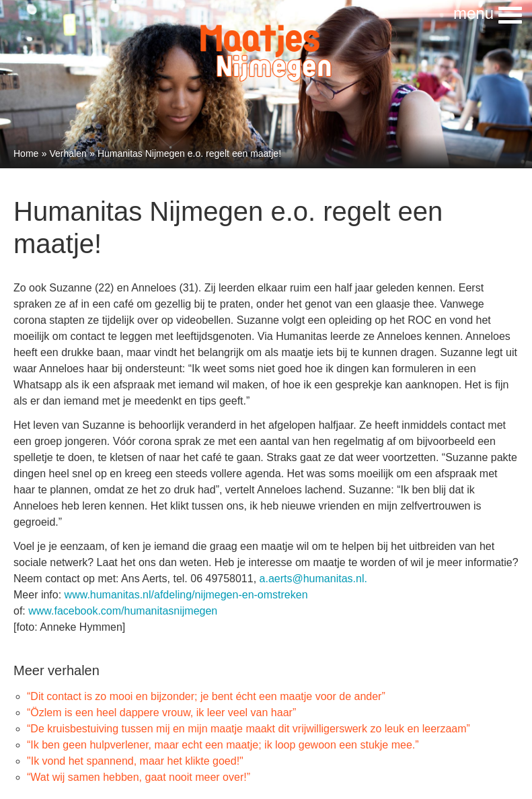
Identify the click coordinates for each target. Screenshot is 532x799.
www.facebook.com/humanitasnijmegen (123, 611)
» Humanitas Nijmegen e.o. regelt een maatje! (185, 153)
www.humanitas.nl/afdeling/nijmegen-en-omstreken (186, 595)
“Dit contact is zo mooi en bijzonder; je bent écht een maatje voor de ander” (206, 696)
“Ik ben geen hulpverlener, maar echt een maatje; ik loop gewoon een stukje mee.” (223, 745)
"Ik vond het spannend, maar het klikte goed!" (135, 761)
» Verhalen (64, 153)
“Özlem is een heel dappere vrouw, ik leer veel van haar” (161, 713)
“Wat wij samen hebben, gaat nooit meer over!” (139, 777)
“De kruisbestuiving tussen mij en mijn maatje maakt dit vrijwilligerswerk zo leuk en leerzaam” (249, 729)
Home (26, 153)
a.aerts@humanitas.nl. (313, 579)
